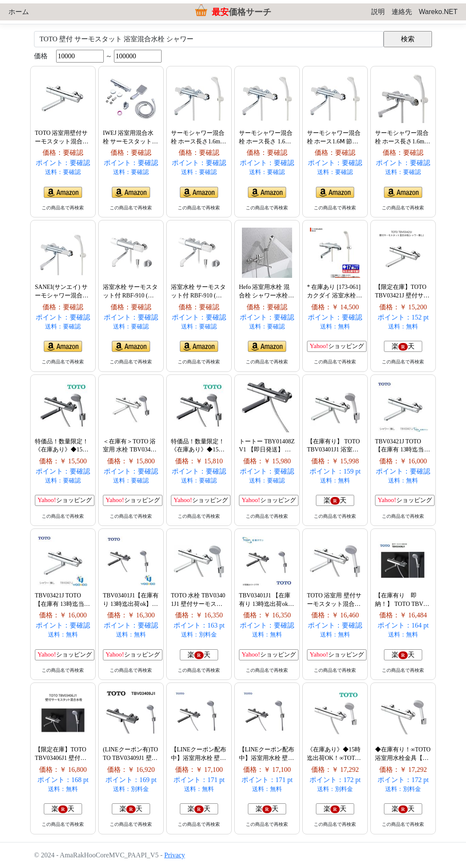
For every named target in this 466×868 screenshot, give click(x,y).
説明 (378, 12)
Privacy (175, 855)
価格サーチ (242, 12)
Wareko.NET (438, 12)
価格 (41, 56)
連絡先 (402, 12)
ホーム (19, 12)
